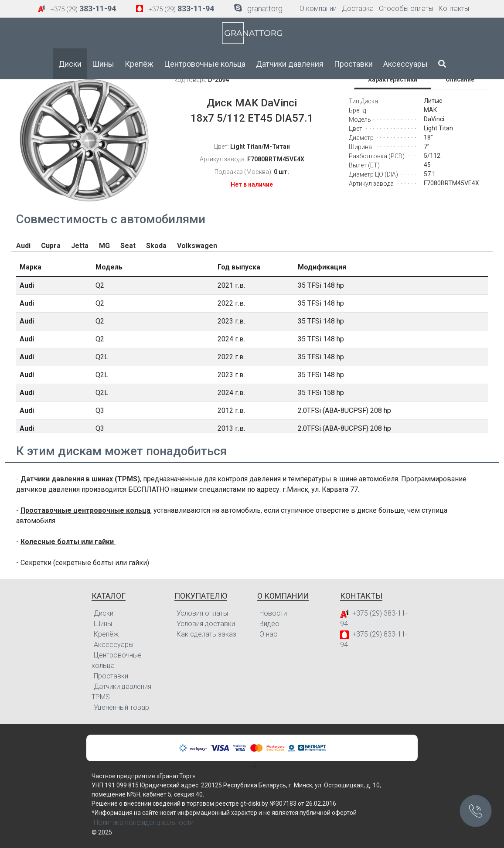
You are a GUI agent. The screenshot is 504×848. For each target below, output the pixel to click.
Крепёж (139, 64)
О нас (268, 634)
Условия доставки (206, 624)
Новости (273, 613)
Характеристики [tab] (393, 79)
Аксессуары (405, 64)
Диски (70, 64)
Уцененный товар (121, 707)
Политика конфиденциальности (144, 822)
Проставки (353, 64)
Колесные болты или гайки (68, 542)
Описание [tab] (460, 79)
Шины (103, 64)
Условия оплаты (202, 613)
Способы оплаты (406, 9)
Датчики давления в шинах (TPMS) (80, 479)
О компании (318, 9)
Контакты (454, 9)
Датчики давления (290, 64)
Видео (269, 624)
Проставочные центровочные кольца (85, 510)
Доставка (358, 9)
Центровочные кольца (205, 64)
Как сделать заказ (206, 634)
